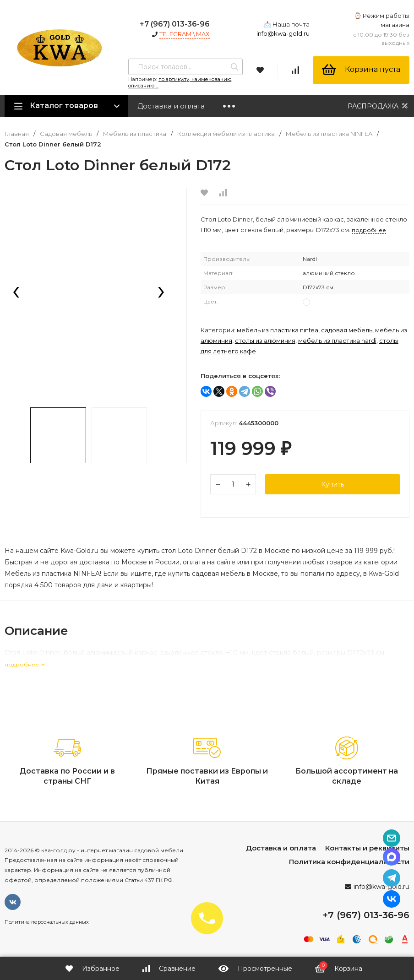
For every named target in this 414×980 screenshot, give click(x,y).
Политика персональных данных (47, 922)
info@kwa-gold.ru (283, 33)
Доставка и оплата (171, 106)
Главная (17, 134)
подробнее (25, 664)
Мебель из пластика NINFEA (329, 134)
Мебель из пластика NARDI (337, 341)
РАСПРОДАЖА (379, 106)
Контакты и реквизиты (367, 848)
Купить (332, 484)
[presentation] (16, 293)
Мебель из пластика (135, 134)
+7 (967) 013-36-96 (175, 24)
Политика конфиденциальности (349, 862)
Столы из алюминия (265, 341)
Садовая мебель (66, 134)
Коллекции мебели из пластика (226, 134)
